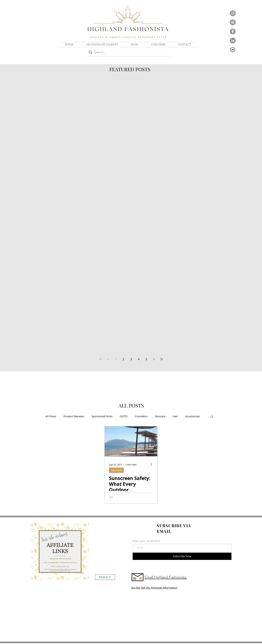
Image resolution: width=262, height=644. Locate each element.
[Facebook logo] (233, 31)
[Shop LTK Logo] (233, 50)
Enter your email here (146, 541)
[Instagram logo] (233, 13)
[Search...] (129, 52)
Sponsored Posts (102, 416)
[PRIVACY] (105, 577)
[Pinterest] (233, 22)
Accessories (192, 416)
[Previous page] (108, 359)
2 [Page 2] (123, 359)
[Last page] (162, 359)
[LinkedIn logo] (233, 41)
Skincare (160, 416)
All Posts (51, 416)
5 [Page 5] (146, 359)
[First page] (100, 359)
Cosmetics (141, 416)
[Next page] (154, 359)
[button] (212, 417)
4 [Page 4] (139, 359)
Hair (175, 416)
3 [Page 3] (131, 359)
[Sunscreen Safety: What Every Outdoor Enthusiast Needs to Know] (131, 441)
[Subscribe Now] (182, 556)
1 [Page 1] (116, 359)
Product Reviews (74, 416)
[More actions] (152, 465)
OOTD (124, 416)
